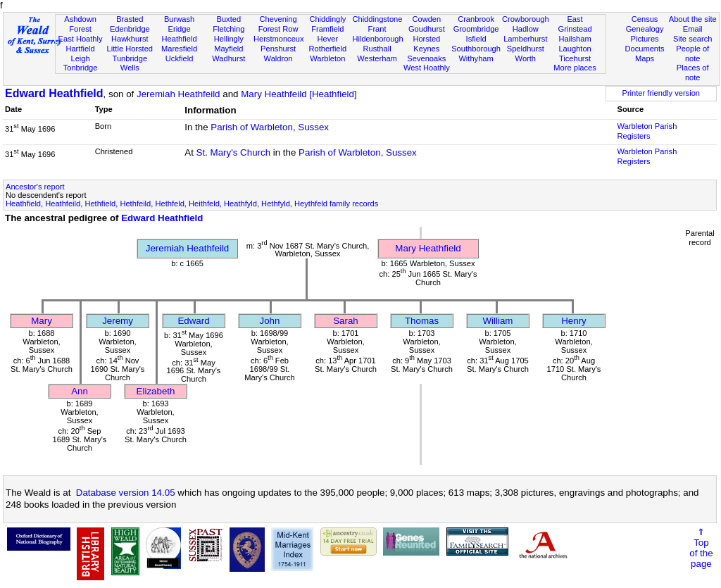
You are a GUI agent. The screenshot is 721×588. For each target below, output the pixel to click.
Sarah (346, 321)
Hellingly (229, 39)
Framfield (327, 29)
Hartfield (80, 49)
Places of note (693, 73)
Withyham (476, 58)
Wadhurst (228, 58)
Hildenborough (377, 39)
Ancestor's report (35, 187)
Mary (42, 321)
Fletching (228, 29)
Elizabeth (156, 391)
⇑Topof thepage (701, 548)
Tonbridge (81, 68)
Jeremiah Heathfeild (178, 94)
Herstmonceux (279, 39)
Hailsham (575, 39)
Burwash (179, 19)
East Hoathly (81, 39)
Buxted (229, 19)
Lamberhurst (525, 39)
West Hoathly (427, 68)
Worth (526, 58)
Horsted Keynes (426, 44)
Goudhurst (427, 29)
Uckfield (180, 58)
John (270, 321)
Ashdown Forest (80, 24)
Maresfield (179, 49)
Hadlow (526, 29)
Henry (574, 321)
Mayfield (228, 49)
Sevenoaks (426, 58)
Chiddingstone (377, 19)
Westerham (377, 58)
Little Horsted (130, 49)
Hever (328, 39)
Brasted (130, 19)
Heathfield (180, 39)
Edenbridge (130, 29)
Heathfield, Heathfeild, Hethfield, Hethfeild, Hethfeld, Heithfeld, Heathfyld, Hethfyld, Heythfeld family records (192, 204)
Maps (645, 58)
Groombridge (476, 29)
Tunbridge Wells (130, 63)
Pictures (645, 39)
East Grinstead (575, 24)
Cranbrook (476, 19)
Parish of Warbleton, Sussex (270, 127)
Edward (193, 321)
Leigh (80, 58)
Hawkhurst (130, 39)
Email (693, 29)
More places (575, 68)
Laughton (575, 49)
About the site (693, 19)
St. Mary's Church (234, 152)
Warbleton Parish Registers (647, 131)
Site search (693, 39)
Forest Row (278, 29)
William (498, 321)
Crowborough (526, 19)
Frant (377, 29)
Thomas (422, 321)
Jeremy (118, 321)
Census (645, 19)
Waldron (278, 58)
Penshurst (278, 49)
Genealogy (645, 29)
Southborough (476, 49)
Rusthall (377, 49)
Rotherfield (327, 49)
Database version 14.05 (126, 493)
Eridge (180, 29)
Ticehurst (575, 58)
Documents (644, 49)
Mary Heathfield (428, 248)
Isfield (476, 39)
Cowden (426, 19)
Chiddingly (327, 19)
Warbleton (327, 58)
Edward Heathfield (54, 93)
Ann (80, 391)
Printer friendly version (661, 93)
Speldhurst (526, 49)
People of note (692, 54)
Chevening (278, 19)
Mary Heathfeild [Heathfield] (299, 94)
